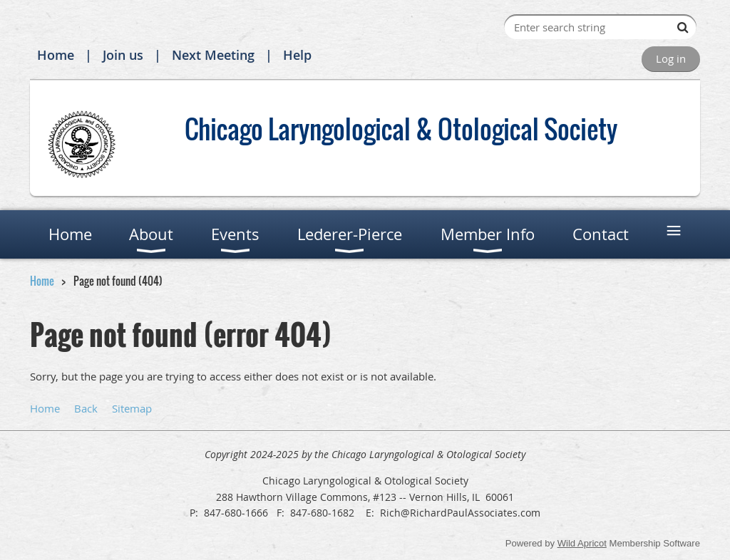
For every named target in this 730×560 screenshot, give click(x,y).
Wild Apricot (582, 543)
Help (297, 55)
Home (56, 55)
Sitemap (132, 408)
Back (86, 408)
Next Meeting (213, 55)
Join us (123, 55)
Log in (671, 58)
